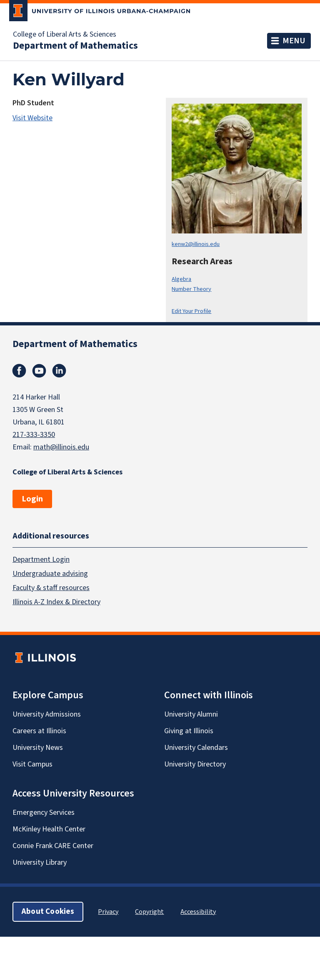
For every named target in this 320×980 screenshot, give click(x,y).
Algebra (181, 279)
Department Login (41, 559)
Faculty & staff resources (51, 588)
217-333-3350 (34, 435)
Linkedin (59, 371)
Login (32, 499)
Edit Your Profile (191, 311)
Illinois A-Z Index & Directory (56, 602)
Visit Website (32, 118)
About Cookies (48, 912)
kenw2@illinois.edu (196, 244)
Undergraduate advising (50, 574)
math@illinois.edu (61, 447)
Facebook (19, 371)
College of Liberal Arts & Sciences (65, 35)
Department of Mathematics (75, 46)
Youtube (39, 371)
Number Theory (191, 289)
